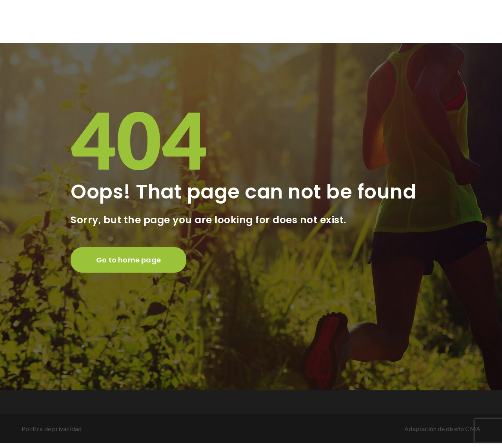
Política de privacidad (52, 429)
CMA (473, 429)
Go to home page (128, 260)
